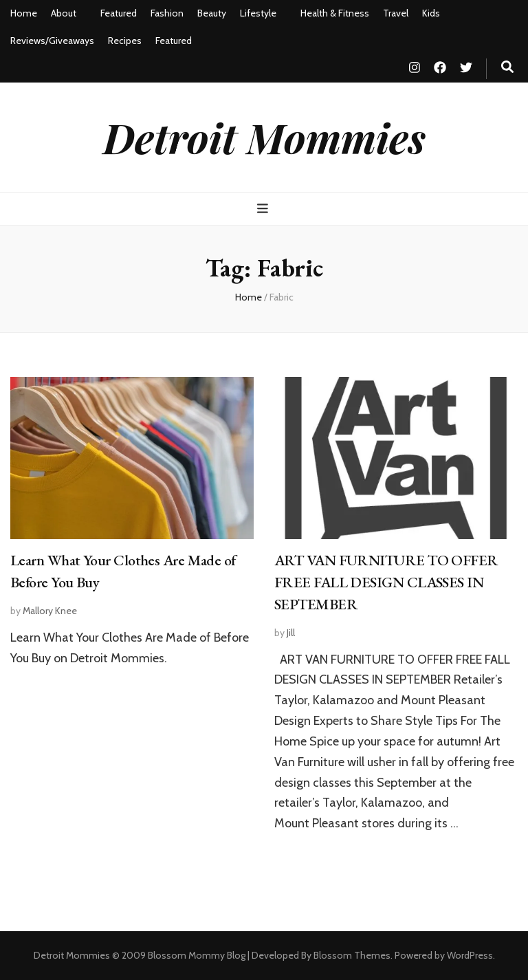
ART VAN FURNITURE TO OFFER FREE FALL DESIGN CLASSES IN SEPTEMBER (386, 582)
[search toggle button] (507, 67)
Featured (119, 13)
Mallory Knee (50, 611)
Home (24, 13)
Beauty (212, 13)
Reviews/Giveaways (52, 41)
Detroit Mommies (264, 137)
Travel (396, 13)
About (64, 13)
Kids (431, 13)
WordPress (470, 955)
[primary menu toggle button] (264, 209)
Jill (291, 633)
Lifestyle (258, 13)
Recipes (125, 41)
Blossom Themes (352, 955)
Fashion (167, 13)
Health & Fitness (335, 13)
